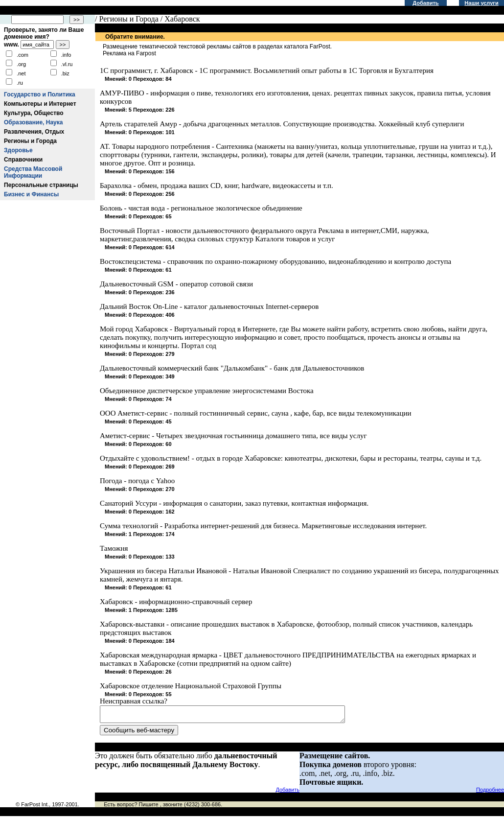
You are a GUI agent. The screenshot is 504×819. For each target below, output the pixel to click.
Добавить (425, 3)
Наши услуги (481, 3)
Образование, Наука (33, 122)
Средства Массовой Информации (33, 172)
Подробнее (490, 793)
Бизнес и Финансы (31, 194)
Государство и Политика (40, 94)
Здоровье (18, 150)
